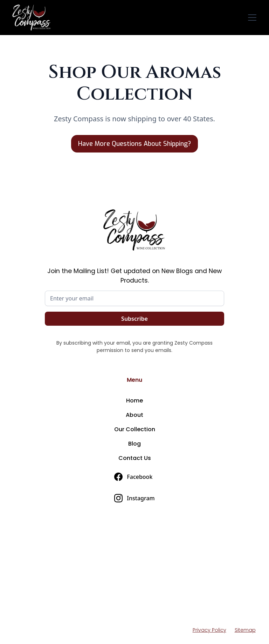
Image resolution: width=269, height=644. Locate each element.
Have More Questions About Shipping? (134, 144)
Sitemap (245, 630)
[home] (33, 18)
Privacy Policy (209, 630)
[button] (251, 18)
